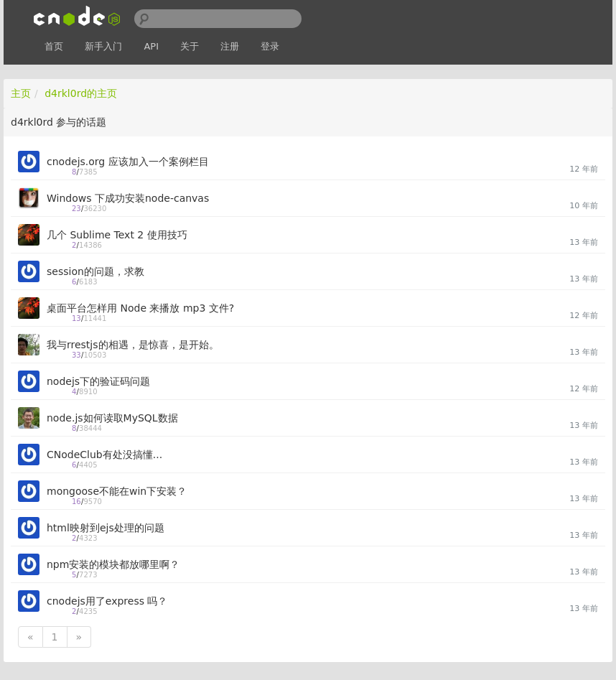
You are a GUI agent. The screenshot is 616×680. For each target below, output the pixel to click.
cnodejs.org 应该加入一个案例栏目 (128, 162)
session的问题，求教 (95, 271)
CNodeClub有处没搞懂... (104, 455)
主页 (21, 93)
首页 (54, 46)
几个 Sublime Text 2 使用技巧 (117, 235)
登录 (270, 46)
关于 (190, 46)
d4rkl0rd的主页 (81, 93)
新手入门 (103, 46)
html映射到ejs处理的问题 (106, 528)
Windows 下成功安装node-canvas (128, 198)
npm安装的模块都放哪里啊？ (113, 564)
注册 (230, 46)
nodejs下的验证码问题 (98, 381)
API (151, 46)
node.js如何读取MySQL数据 (112, 418)
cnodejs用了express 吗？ (107, 601)
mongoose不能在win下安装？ (117, 491)
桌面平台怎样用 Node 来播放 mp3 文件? (140, 308)
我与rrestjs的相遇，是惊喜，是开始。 (133, 345)
